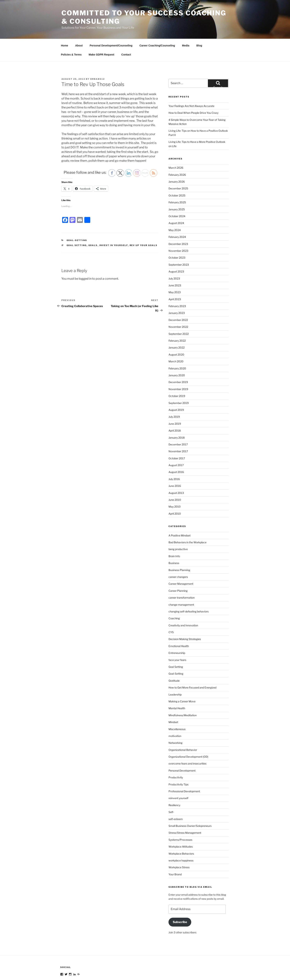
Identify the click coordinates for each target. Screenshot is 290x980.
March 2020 (176, 339)
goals (93, 223)
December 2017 (178, 422)
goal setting (77, 223)
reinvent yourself (178, 776)
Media (186, 23)
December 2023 (178, 222)
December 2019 (178, 360)
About (79, 23)
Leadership (175, 672)
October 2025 (177, 173)
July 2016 (174, 457)
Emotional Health (179, 624)
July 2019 (174, 394)
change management (181, 582)
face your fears (177, 638)
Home (65, 23)
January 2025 (177, 187)
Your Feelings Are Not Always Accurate (191, 84)
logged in (85, 256)
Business (174, 541)
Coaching (174, 596)
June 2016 (175, 463)
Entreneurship (177, 630)
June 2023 (175, 263)
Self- (171, 790)
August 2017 (176, 443)
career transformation (182, 575)
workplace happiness (181, 838)
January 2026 (177, 159)
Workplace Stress (179, 845)
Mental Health (177, 686)
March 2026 (176, 145)
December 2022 (178, 298)
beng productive (178, 527)
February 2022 (177, 318)
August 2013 (176, 470)
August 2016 (176, 450)
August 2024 (176, 201)
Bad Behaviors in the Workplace (187, 520)
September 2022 (179, 311)
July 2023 (174, 256)
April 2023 (175, 277)
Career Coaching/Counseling (157, 23)
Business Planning (179, 548)
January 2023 (177, 291)
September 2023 (179, 242)
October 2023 (177, 235)
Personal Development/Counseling (111, 23)
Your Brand (175, 852)
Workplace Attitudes (181, 824)
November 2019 (178, 367)
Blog (199, 23)
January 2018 (177, 415)
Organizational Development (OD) (188, 734)
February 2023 (177, 284)
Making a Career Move (182, 679)
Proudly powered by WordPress (79, 971)
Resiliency (174, 783)
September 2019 (179, 381)
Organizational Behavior (183, 727)
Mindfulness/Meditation (183, 693)
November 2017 (178, 429)
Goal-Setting (77, 218)
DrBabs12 (97, 57)
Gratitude (174, 658)
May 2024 (175, 208)
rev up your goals (144, 223)
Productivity (176, 755)
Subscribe (180, 900)
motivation (175, 714)
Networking (175, 720)
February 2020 (177, 346)
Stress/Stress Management (185, 810)
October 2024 (177, 194)
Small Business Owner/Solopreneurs (190, 803)
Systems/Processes (180, 817)
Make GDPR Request (101, 32)
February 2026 (177, 152)
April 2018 (175, 408)
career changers (178, 554)
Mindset (173, 700)
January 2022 (177, 325)
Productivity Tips (178, 762)
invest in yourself (114, 223)
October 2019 (177, 374)
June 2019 (175, 401)
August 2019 (176, 387)
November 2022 (178, 304)
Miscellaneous (177, 707)
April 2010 (175, 491)
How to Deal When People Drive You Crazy (193, 90)
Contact (126, 32)
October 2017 (177, 436)
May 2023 (175, 270)
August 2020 (176, 332)
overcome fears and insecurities (187, 741)
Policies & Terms (71, 32)
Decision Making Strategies (185, 617)
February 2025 (177, 180)
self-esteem (176, 797)
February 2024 (177, 214)
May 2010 (175, 484)
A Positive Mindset (179, 513)
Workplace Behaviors (181, 831)
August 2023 (176, 249)
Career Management (181, 561)
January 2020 (177, 353)
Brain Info (174, 534)
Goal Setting (176, 644)
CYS (171, 610)
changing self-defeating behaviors (189, 589)
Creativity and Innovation (183, 603)
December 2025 (178, 166)
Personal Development (182, 748)
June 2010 (175, 477)
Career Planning (178, 568)
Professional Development (184, 769)
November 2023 (178, 228)
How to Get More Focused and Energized (192, 665)
